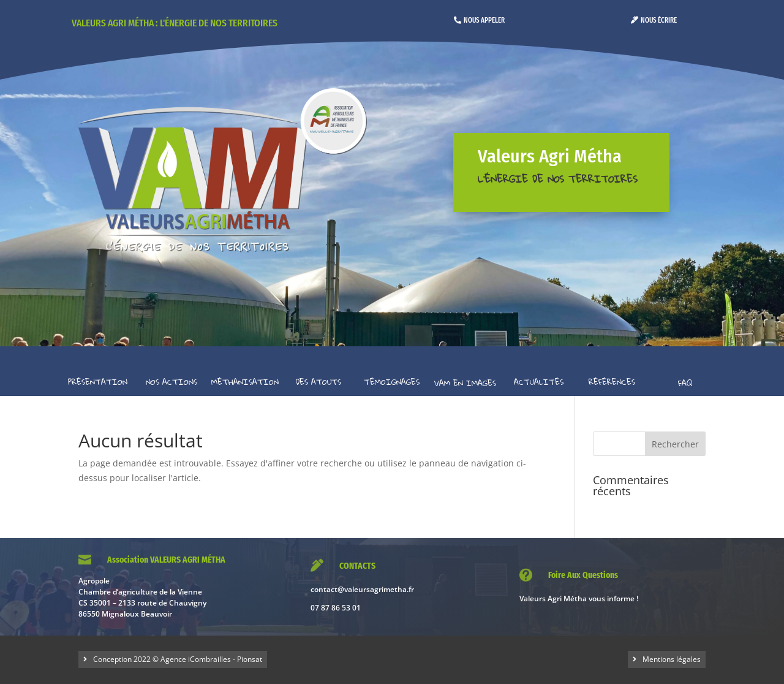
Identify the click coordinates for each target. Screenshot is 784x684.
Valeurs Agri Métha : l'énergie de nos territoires (175, 23)
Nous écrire (659, 20)
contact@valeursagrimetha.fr (362, 589)
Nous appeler (484, 20)
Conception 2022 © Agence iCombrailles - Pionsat (178, 659)
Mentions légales (672, 659)
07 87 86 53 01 (336, 608)
